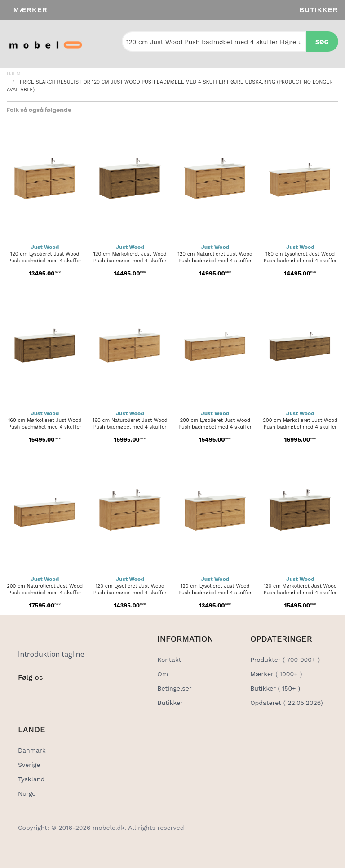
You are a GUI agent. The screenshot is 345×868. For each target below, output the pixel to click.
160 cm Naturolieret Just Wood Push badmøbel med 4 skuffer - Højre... (130, 427)
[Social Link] (26, 696)
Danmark (32, 750)
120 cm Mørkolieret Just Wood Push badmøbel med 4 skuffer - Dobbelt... (300, 593)
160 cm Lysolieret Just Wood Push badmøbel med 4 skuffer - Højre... (300, 261)
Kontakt (169, 660)
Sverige (29, 765)
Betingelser (174, 688)
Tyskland (31, 779)
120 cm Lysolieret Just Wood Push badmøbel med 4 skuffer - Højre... (45, 261)
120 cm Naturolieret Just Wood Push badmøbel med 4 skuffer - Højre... (215, 261)
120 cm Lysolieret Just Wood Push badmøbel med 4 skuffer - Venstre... (215, 593)
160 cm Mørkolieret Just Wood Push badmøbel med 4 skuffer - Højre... (45, 427)
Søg (322, 42)
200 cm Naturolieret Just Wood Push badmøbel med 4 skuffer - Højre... (45, 593)
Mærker (31, 10)
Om (163, 674)
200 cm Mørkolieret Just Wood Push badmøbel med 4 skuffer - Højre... (300, 427)
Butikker (319, 10)
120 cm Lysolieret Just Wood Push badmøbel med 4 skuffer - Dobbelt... (130, 593)
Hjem (14, 74)
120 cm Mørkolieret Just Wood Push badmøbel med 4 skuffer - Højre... (130, 261)
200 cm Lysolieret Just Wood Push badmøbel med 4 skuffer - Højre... (215, 427)
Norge (27, 793)
